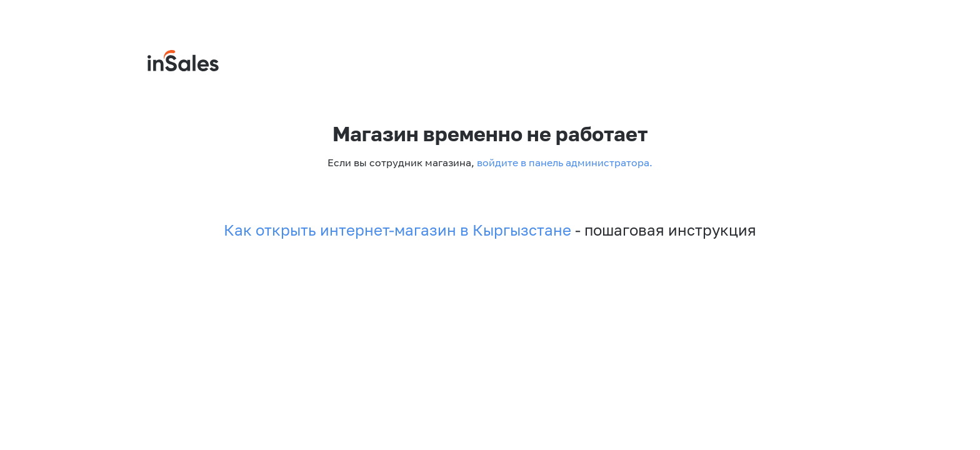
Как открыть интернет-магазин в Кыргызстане (397, 230)
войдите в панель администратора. (563, 162)
